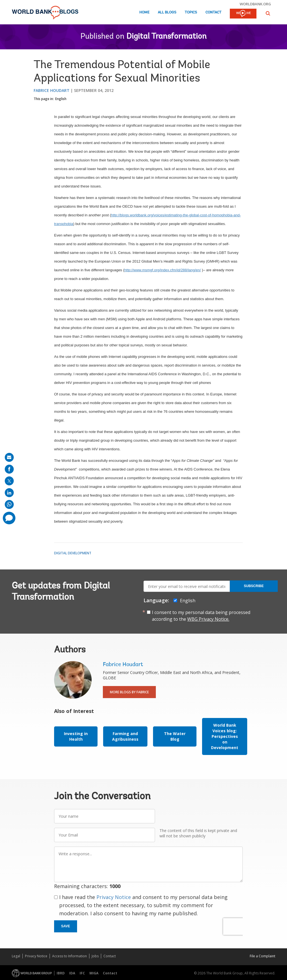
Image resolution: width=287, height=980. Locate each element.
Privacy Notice (114, 897)
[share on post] (9, 481)
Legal (16, 956)
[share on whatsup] (9, 504)
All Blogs (167, 12)
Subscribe (254, 586)
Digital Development (73, 553)
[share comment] (9, 518)
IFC (82, 973)
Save (66, 926)
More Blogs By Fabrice (129, 692)
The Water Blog (175, 736)
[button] (268, 13)
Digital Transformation (166, 37)
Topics (191, 12)
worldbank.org (255, 4)
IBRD (61, 973)
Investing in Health (76, 736)
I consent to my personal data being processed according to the (201, 616)
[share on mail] (9, 457)
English (61, 99)
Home (144, 12)
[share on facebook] (9, 469)
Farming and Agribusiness (125, 736)
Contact (213, 12)
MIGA (94, 973)
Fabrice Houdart (52, 90)
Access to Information (70, 956)
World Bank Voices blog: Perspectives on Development (225, 736)
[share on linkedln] (9, 493)
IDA (72, 973)
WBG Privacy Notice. (208, 619)
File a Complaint (262, 956)
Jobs (95, 956)
